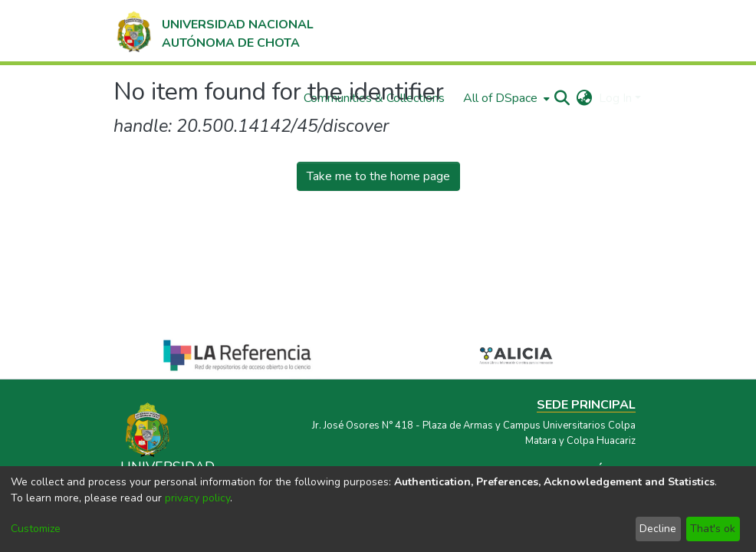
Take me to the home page (378, 176)
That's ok (713, 529)
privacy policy (197, 498)
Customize (36, 529)
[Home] (214, 31)
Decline (658, 529)
